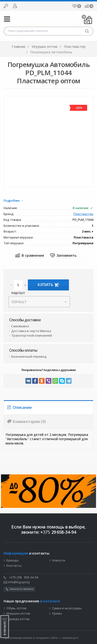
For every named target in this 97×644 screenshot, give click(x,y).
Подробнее (12, 201)
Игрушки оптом (18, 614)
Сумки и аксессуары (67, 608)
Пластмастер (83, 214)
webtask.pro (70, 638)
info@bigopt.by (17, 582)
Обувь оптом (16, 608)
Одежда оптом (18, 619)
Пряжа (57, 614)
